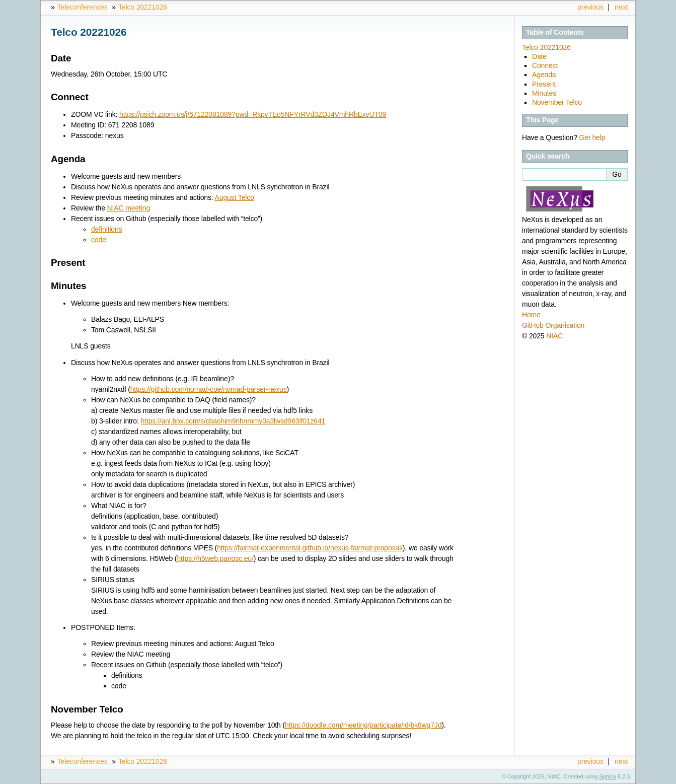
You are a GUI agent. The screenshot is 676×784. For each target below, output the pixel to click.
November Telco (557, 102)
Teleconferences (83, 7)
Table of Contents (555, 32)
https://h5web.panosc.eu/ (215, 558)
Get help (592, 137)
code (99, 240)
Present (544, 84)
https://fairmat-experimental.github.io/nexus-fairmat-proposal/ (310, 548)
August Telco (235, 197)
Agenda (544, 75)
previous (590, 7)
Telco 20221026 (143, 7)
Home (531, 315)
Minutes (544, 93)
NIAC (554, 336)
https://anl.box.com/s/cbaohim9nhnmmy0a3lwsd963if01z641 (233, 421)
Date (539, 56)
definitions (107, 229)
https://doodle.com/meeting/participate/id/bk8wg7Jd (363, 725)
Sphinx (608, 776)
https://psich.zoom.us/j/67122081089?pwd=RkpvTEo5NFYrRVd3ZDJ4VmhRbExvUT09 (253, 114)
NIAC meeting (129, 208)
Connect (545, 65)
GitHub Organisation (553, 325)
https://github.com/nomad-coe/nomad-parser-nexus (209, 389)
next (621, 7)
